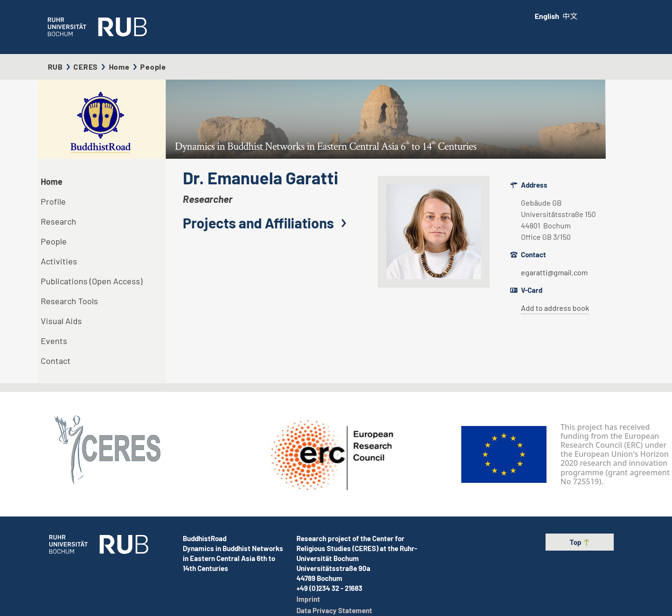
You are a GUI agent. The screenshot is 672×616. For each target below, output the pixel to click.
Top (580, 542)
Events (54, 341)
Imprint (308, 599)
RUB (55, 67)
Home (119, 67)
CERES (86, 67)
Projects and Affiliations (267, 223)
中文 (570, 16)
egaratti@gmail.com (554, 272)
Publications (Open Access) (92, 281)
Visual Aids (61, 321)
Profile (53, 201)
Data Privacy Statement (334, 610)
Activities (59, 261)
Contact (56, 361)
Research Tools (69, 301)
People (54, 241)
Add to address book (555, 308)
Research (58, 221)
